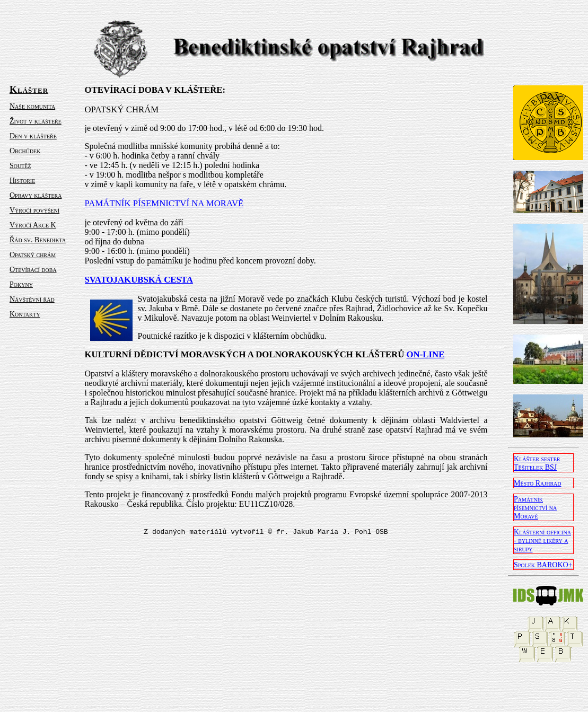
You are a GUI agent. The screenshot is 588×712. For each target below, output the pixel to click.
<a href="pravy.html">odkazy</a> (543, 394)
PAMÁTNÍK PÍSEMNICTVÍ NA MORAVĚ (164, 203)
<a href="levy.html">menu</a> (45, 261)
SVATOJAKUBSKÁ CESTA (139, 280)
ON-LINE (426, 354)
